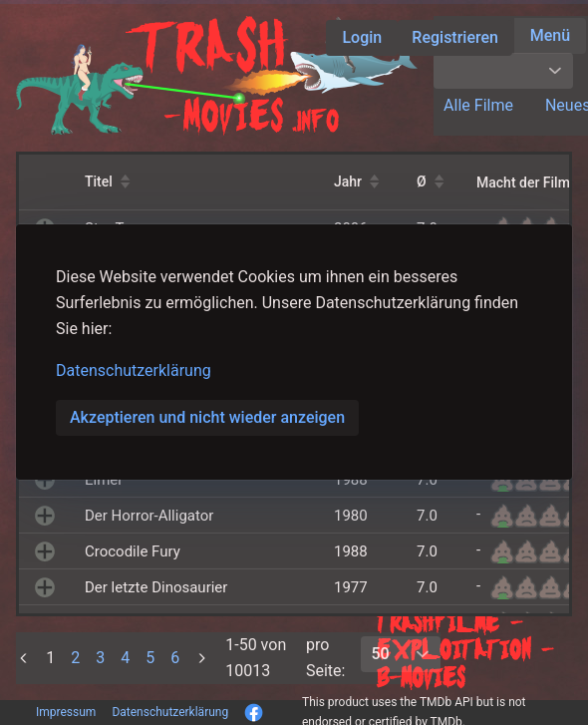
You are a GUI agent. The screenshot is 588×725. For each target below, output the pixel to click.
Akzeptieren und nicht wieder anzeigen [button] (207, 417)
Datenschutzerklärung (134, 370)
